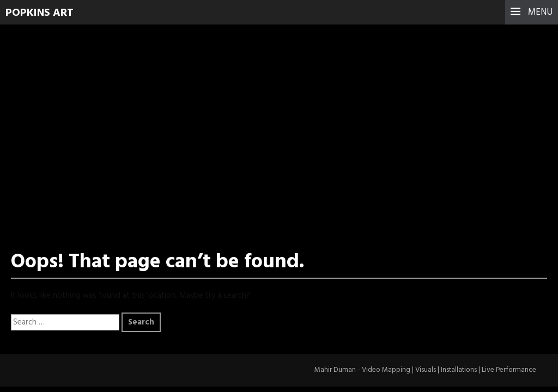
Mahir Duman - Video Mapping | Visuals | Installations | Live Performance (425, 370)
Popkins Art (40, 13)
